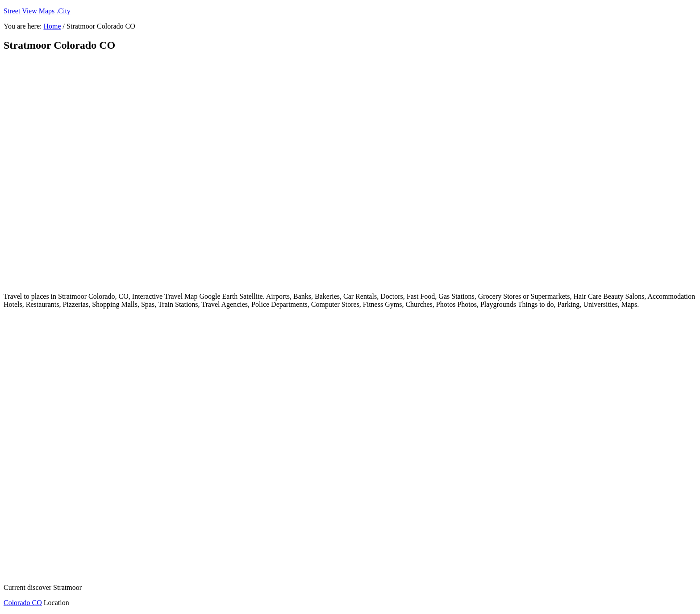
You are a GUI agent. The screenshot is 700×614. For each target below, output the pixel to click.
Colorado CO (23, 603)
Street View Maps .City (37, 11)
